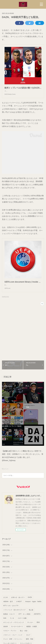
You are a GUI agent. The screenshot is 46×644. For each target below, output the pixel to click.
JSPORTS (37, 619)
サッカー (30, 627)
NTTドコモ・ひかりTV (11, 611)
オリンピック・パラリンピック (14, 627)
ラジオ (12, 623)
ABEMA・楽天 (8, 607)
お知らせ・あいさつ (18, 602)
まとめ (6, 602)
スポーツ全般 (22, 623)
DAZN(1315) (5, 302)
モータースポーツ (17, 631)
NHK (5, 623)
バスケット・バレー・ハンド (13, 640)
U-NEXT (19, 607)
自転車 (6, 631)
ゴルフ (28, 640)
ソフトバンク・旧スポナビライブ (14, 615)
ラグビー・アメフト (10, 636)
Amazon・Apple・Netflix (33, 607)
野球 (38, 627)
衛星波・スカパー (9, 619)
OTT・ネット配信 (24, 619)
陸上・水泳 (24, 636)
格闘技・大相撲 (32, 631)
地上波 (31, 615)
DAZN (30, 602)
